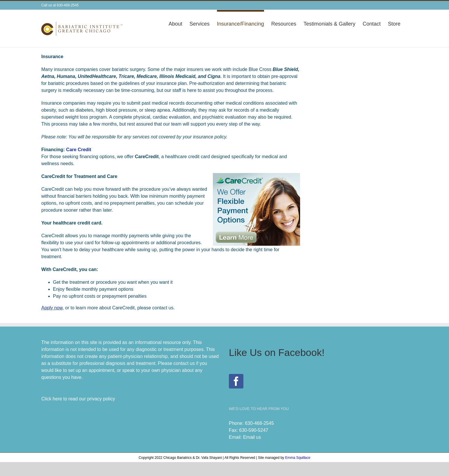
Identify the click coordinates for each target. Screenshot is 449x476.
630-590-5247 (254, 430)
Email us (252, 437)
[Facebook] (236, 381)
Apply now (52, 308)
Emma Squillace (298, 458)
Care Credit (79, 150)
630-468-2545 (259, 423)
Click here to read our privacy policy (78, 399)
